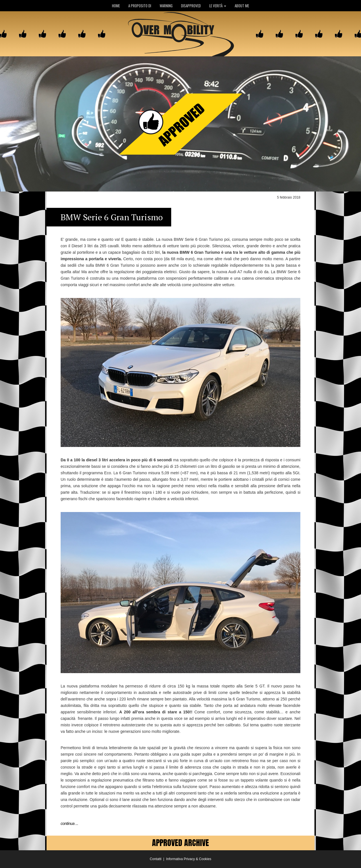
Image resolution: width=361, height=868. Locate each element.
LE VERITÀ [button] (218, 6)
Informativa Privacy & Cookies (189, 859)
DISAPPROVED (191, 6)
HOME (116, 6)
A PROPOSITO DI (140, 6)
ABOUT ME (242, 6)
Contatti (156, 859)
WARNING (166, 6)
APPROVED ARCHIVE (180, 843)
